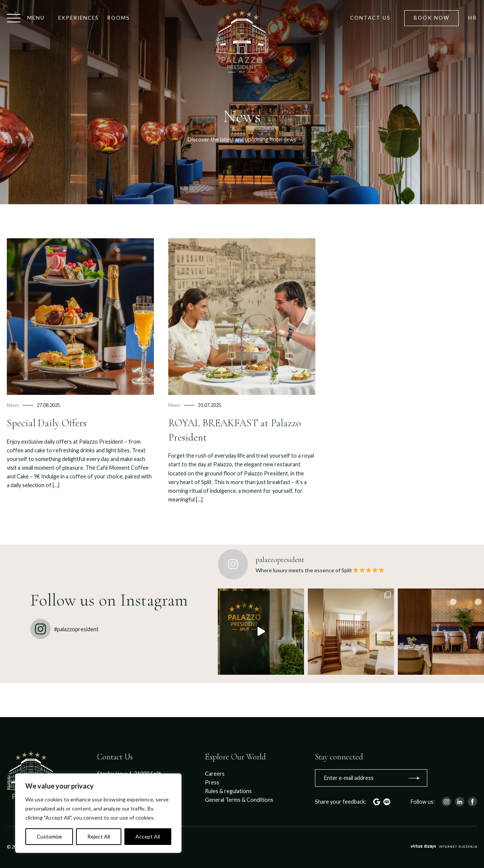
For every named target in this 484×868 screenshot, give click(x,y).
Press (212, 782)
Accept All (148, 836)
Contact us (370, 18)
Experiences (79, 18)
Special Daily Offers (47, 423)
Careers (215, 774)
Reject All (99, 836)
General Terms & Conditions (239, 800)
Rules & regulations (228, 791)
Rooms (119, 18)
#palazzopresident (64, 629)
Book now (432, 18)
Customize (49, 836)
